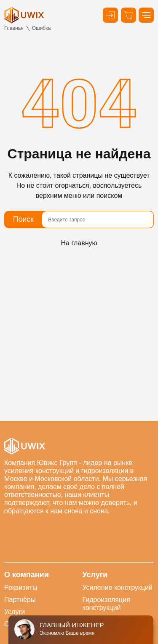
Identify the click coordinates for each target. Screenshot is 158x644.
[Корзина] (129, 15)
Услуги (15, 612)
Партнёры (20, 600)
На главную (79, 243)
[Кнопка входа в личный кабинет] (110, 15)
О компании (27, 575)
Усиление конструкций (118, 587)
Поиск (23, 219)
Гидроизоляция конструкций (106, 604)
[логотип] (24, 15)
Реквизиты (21, 587)
